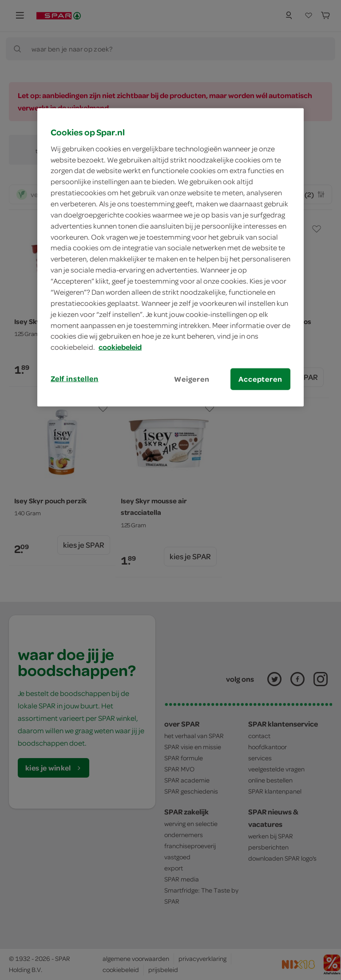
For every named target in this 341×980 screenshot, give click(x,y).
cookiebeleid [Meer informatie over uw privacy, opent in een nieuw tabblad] (120, 347)
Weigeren (192, 379)
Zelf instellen (75, 379)
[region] (170, 257)
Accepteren (260, 379)
